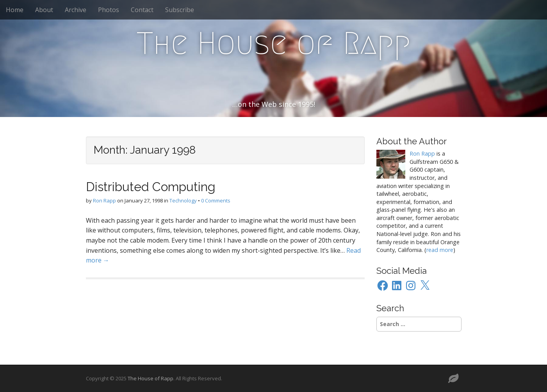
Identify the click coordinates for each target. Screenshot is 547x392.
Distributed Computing (151, 187)
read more (440, 250)
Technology (183, 200)
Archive (76, 10)
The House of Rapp (273, 43)
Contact (142, 10)
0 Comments (216, 200)
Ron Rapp (104, 200)
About (44, 10)
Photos (109, 10)
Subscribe (180, 10)
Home (15, 10)
